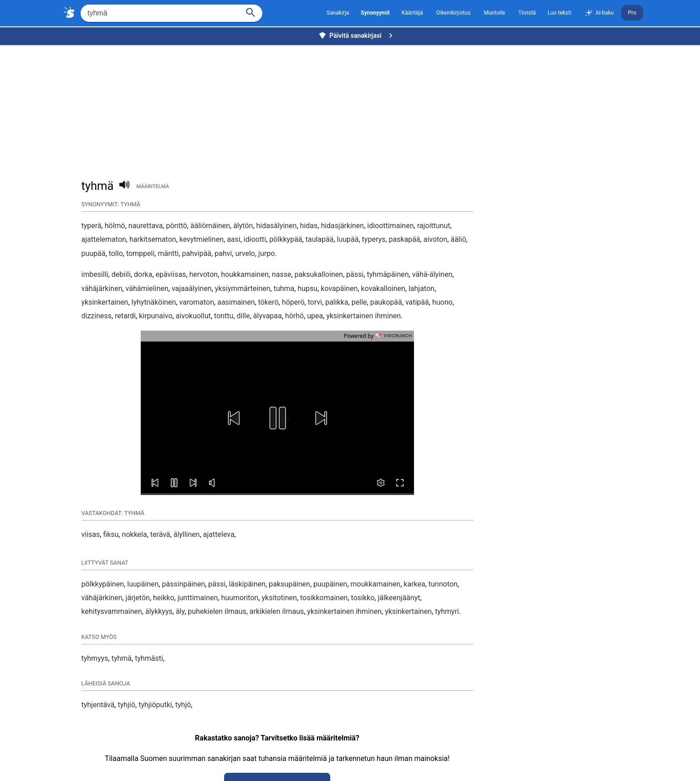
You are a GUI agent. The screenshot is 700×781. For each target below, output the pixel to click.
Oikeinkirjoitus (453, 13)
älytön (243, 226)
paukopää (386, 302)
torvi (315, 302)
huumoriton (240, 598)
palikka (337, 302)
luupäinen (143, 584)
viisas (91, 534)
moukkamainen (376, 584)
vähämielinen (147, 288)
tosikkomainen (324, 598)
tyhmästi (149, 658)
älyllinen (187, 534)
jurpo (266, 253)
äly (180, 611)
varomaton (197, 302)
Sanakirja (338, 13)
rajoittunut (434, 226)
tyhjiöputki (155, 705)
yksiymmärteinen (243, 288)
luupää (348, 239)
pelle (359, 302)
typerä (92, 226)
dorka (143, 274)
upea (315, 316)
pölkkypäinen (103, 584)
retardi (125, 316)
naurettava (146, 226)
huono (442, 302)
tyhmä (122, 658)
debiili (121, 274)
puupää (94, 253)
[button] (234, 418)
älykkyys (159, 611)
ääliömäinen (210, 226)
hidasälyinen (277, 226)
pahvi (223, 253)
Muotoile (494, 13)
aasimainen (236, 302)
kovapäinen (339, 288)
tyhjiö (127, 705)
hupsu (307, 288)
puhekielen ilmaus (217, 611)
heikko (164, 598)
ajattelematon (104, 239)
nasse (282, 274)
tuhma (284, 288)
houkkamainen (245, 274)
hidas (309, 226)
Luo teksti (559, 13)
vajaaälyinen (192, 288)
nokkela (135, 534)
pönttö (176, 226)
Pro (632, 13)
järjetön (138, 598)
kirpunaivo (156, 316)
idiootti (255, 239)
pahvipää (197, 253)
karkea (414, 584)
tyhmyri (447, 611)
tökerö (268, 302)
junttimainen (198, 598)
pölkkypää (286, 239)
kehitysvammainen (112, 611)
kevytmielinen (202, 239)
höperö (293, 302)
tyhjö (183, 705)
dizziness (97, 316)
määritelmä (153, 186)
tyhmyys (95, 658)
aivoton (435, 239)
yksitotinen (279, 598)
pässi (355, 274)
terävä (160, 534)
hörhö (294, 316)
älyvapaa (268, 316)
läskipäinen (248, 584)
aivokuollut (193, 316)
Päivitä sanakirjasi (357, 36)
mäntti (168, 253)
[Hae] (159, 13)
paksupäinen (289, 584)
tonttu (224, 316)
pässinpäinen (184, 584)
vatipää (417, 302)
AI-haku (599, 13)
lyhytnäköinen (154, 302)
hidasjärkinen (342, 226)
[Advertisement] (353, 107)
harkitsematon (153, 239)
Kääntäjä (412, 13)
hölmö (115, 226)
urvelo (245, 253)
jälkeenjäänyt (399, 598)
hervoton (203, 274)
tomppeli (140, 253)
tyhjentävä (98, 705)
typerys (374, 239)
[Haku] (251, 12)
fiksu (111, 534)
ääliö (458, 239)
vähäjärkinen (102, 288)
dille (243, 316)
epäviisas (171, 274)
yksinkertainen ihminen (363, 316)
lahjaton (422, 288)
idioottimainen (390, 226)
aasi (234, 239)
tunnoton (443, 584)
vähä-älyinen (432, 274)
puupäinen (330, 584)
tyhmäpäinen (388, 274)
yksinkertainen (105, 302)
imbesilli (95, 274)
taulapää (320, 239)
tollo (116, 253)
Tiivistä (527, 13)
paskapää (404, 239)
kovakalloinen (383, 288)
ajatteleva (219, 534)
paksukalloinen (319, 274)
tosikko (363, 598)
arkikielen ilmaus (277, 611)
